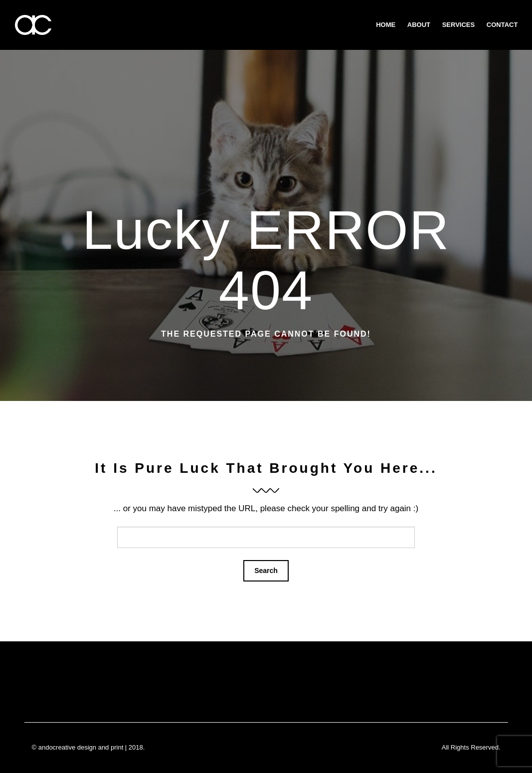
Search (266, 571)
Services (459, 25)
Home (386, 25)
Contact (502, 25)
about (419, 25)
